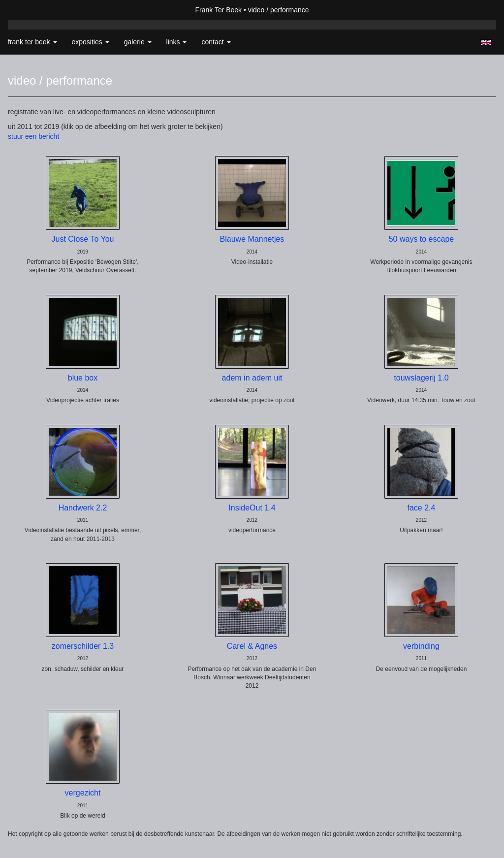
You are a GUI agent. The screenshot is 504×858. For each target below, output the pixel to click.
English (486, 42)
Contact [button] (216, 42)
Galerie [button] (138, 42)
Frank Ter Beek (218, 10)
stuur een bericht (33, 136)
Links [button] (177, 42)
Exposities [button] (91, 42)
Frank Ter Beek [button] (32, 42)
